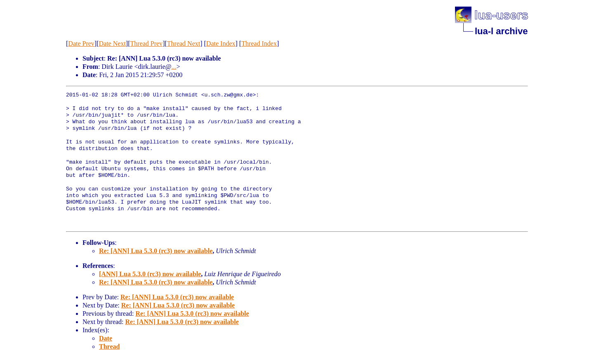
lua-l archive (501, 31)
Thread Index (259, 43)
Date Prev (81, 43)
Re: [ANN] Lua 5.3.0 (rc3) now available (156, 251)
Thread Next (184, 43)
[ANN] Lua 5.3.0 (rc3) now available (150, 274)
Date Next (112, 43)
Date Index (221, 43)
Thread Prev (146, 43)
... (174, 67)
